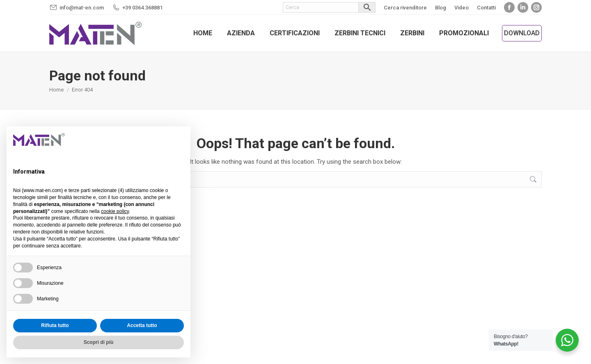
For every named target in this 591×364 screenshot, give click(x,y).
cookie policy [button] (115, 211)
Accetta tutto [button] (142, 325)
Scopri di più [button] (99, 342)
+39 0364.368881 (142, 8)
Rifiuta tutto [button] (55, 325)
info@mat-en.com (82, 8)
